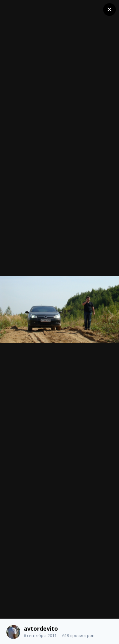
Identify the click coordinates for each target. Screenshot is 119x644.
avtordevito (41, 628)
